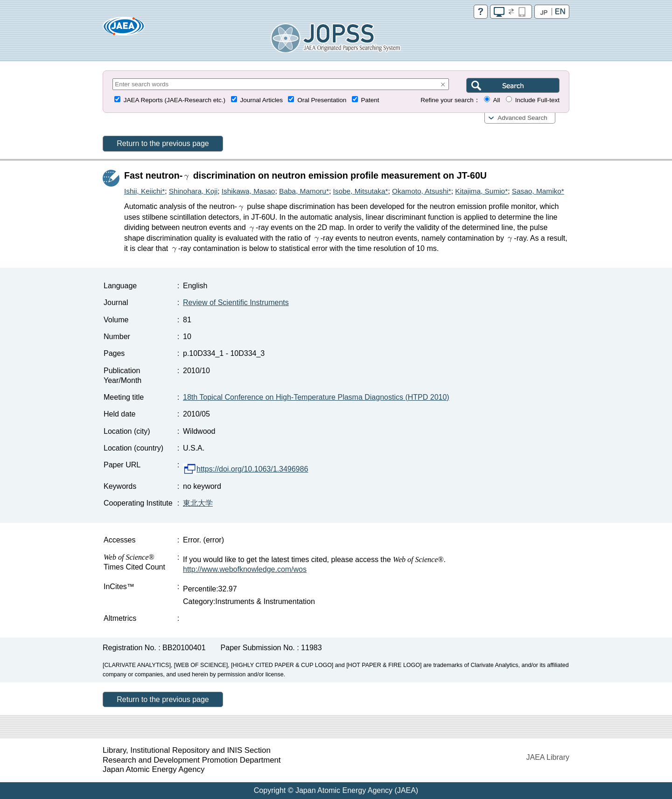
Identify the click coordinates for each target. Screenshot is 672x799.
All (496, 100)
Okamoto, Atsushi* (422, 191)
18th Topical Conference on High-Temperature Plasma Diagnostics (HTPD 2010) (316, 397)
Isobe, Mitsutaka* (360, 191)
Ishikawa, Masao (248, 191)
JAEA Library (548, 757)
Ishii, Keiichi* (144, 191)
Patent (370, 100)
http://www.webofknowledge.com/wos (245, 569)
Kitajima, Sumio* (481, 191)
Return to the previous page (163, 143)
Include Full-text (537, 100)
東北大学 (198, 503)
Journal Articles (261, 100)
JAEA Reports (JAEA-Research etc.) (175, 100)
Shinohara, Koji (193, 191)
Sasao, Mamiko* (538, 191)
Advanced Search (522, 118)
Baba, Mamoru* (304, 191)
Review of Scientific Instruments (236, 302)
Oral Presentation (322, 100)
